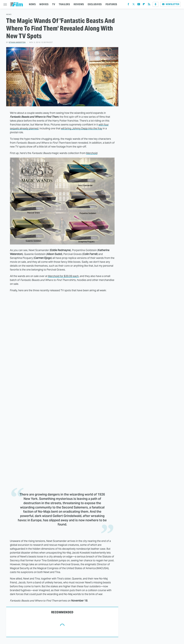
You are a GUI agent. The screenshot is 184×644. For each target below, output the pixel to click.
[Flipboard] (144, 5)
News (9, 14)
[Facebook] (128, 5)
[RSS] (149, 5)
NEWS (32, 4)
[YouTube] (139, 5)
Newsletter (170, 4)
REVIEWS (79, 4)
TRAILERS (64, 4)
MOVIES (44, 4)
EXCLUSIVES (95, 4)
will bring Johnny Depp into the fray (82, 128)
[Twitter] (134, 5)
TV (54, 4)
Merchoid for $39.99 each (63, 276)
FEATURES (111, 4)
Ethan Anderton (17, 42)
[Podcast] (156, 4)
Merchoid (92, 153)
